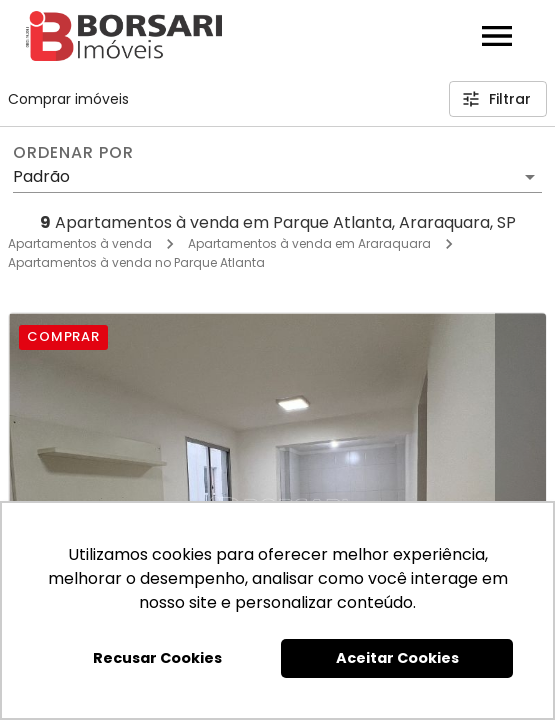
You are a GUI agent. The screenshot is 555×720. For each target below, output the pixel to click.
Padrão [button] (41, 176)
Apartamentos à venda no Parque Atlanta (136, 262)
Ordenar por (73, 153)
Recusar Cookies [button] (157, 658)
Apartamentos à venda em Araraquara (309, 243)
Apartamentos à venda (80, 243)
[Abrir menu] (497, 36)
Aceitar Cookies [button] (397, 658)
